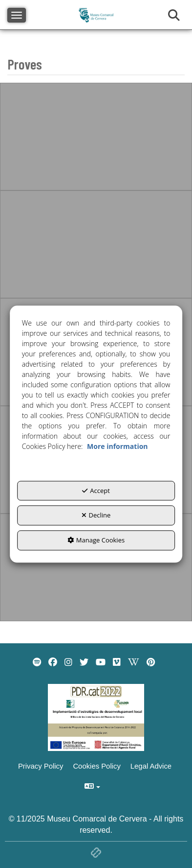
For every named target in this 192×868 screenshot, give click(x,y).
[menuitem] (37, 662)
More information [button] (117, 446)
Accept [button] (96, 491)
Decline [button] (96, 516)
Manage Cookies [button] (96, 540)
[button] (37, 662)
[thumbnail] (96, 137)
